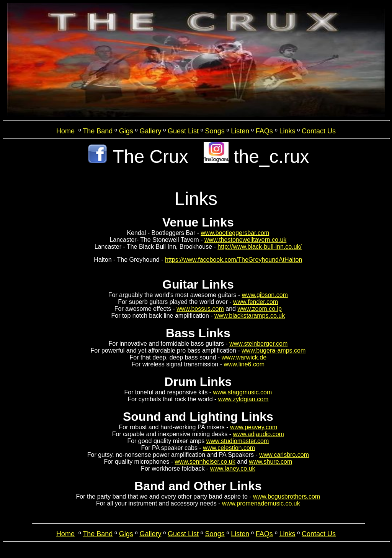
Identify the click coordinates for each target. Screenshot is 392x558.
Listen (240, 131)
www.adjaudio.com (259, 434)
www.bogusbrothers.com (287, 496)
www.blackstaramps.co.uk (250, 316)
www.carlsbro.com (284, 455)
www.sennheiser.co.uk (205, 462)
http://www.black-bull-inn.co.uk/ (260, 247)
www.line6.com (244, 364)
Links (287, 131)
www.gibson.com (265, 295)
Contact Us (319, 131)
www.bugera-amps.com (274, 350)
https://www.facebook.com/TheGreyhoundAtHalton (234, 260)
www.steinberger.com (258, 344)
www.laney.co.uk (233, 469)
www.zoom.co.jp (260, 309)
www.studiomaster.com (238, 441)
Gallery (150, 131)
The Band (98, 131)
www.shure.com (270, 462)
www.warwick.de (244, 357)
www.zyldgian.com (243, 399)
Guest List (183, 131)
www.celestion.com (229, 448)
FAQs (264, 131)
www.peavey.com (254, 427)
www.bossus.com (200, 309)
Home (65, 131)
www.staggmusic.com (243, 392)
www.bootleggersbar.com (235, 233)
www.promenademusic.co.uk (261, 503)
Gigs (126, 131)
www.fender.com (256, 302)
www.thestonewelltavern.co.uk (245, 240)
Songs (215, 131)
